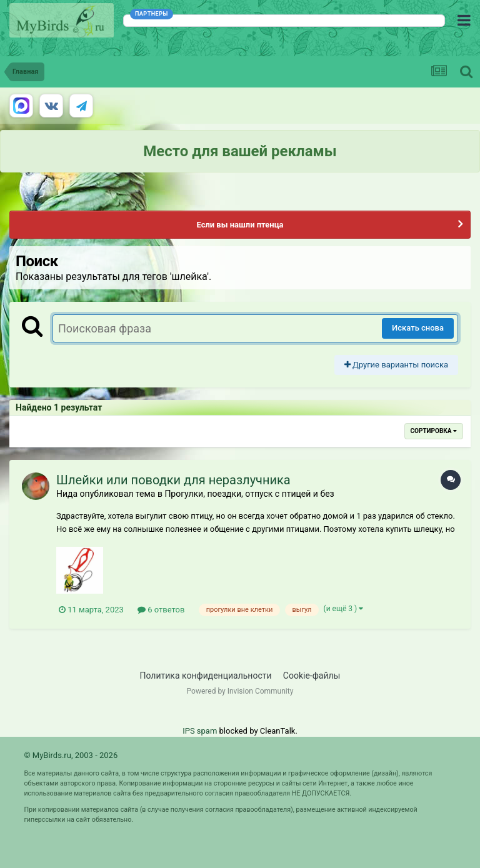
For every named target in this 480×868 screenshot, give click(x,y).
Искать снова (418, 328)
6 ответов (161, 610)
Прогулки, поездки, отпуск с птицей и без (249, 494)
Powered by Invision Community (240, 691)
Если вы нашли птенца (240, 225)
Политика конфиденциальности (206, 676)
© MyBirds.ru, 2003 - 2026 (71, 755)
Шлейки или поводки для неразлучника (173, 480)
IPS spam (200, 731)
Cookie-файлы (312, 676)
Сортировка (434, 431)
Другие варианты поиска (396, 365)
